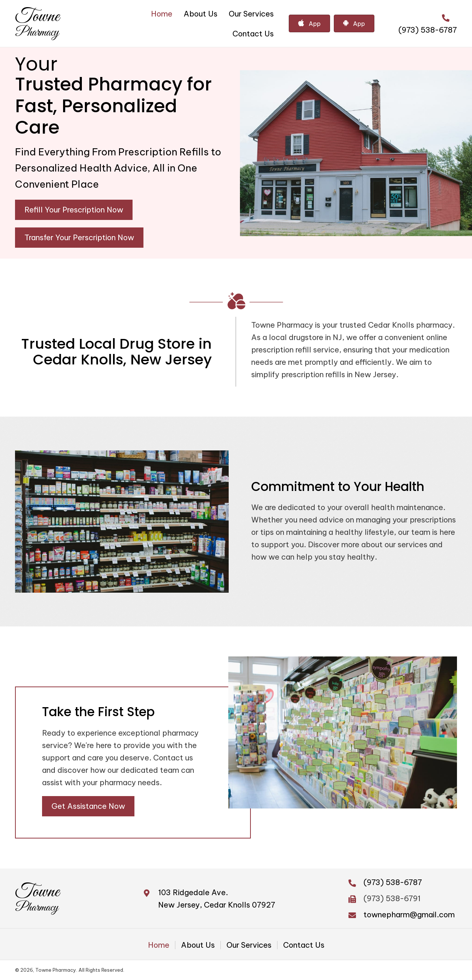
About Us (198, 945)
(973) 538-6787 (428, 30)
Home (159, 945)
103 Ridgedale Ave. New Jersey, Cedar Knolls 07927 (217, 899)
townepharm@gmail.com (409, 915)
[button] (74, 210)
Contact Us (304, 945)
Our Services (249, 945)
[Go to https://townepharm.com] (37, 23)
